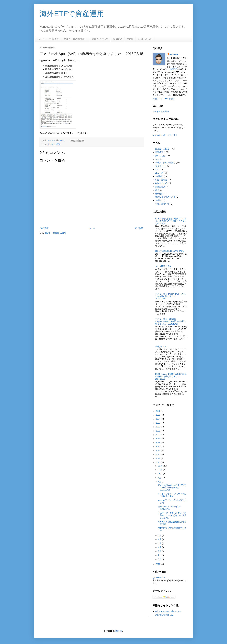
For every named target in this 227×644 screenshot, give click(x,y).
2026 (158, 411)
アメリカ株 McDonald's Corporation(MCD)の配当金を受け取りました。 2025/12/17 (171, 321)
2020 (158, 435)
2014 (158, 458)
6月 (160, 539)
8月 (160, 482)
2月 (160, 555)
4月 (160, 547)
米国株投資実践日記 (164, 615)
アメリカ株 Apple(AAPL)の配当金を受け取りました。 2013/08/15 (172, 487)
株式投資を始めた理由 (165, 197)
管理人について (100, 39)
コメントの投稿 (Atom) (55, 233)
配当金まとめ (161, 183)
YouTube (117, 39)
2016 (158, 450)
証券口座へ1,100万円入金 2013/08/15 (169, 508)
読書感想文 (160, 187)
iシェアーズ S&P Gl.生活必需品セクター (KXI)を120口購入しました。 (172, 515)
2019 (158, 439)
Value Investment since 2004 (168, 611)
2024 (158, 419)
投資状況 (54, 39)
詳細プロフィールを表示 (164, 99)
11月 (160, 470)
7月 (160, 535)
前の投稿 (139, 228)
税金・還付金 (161, 180)
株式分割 (159, 194)
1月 (160, 559)
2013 (158, 462)
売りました (160, 166)
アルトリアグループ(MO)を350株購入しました (172, 495)
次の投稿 (44, 228)
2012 (158, 564)
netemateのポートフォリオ (165, 135)
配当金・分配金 (54, 144)
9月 (160, 478)
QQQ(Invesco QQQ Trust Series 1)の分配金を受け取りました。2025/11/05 (171, 376)
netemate (174, 54)
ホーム (41, 39)
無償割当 (159, 200)
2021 (158, 431)
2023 (158, 423)
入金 (157, 159)
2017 (158, 447)
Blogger (119, 631)
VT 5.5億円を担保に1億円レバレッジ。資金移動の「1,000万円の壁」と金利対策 (171, 221)
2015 (158, 454)
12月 (160, 466)
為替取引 (159, 176)
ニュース (159, 173)
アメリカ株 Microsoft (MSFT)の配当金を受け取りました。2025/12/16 (170, 296)
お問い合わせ (145, 39)
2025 (158, 415)
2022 (158, 427)
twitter (130, 39)
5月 (160, 543)
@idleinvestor (159, 578)
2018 (158, 442)
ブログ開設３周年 (163, 266)
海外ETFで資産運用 (72, 14)
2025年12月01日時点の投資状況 (170, 251)
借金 (157, 190)
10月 (160, 474)
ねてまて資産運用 (161, 111)
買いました (160, 156)
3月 (160, 551)
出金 (157, 169)
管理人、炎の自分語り (75, 39)
